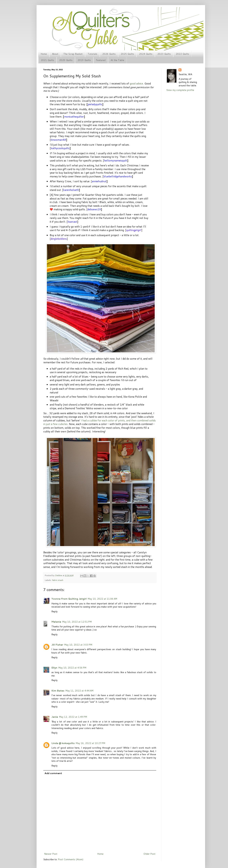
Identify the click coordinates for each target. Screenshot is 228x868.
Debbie (59, 575)
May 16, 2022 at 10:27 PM (90, 743)
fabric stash (58, 580)
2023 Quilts (164, 54)
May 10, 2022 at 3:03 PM (78, 645)
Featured (101, 60)
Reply (54, 611)
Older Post (149, 854)
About (55, 54)
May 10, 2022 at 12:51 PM (77, 622)
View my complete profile (180, 90)
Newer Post (51, 854)
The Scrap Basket (73, 54)
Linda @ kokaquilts (63, 743)
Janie (55, 717)
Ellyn (54, 668)
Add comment (53, 773)
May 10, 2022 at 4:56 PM (72, 668)
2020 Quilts (66, 60)
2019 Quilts (84, 60)
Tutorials (92, 54)
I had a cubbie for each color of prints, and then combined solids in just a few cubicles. (100, 422)
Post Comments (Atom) (71, 859)
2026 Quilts (109, 54)
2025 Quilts (127, 54)
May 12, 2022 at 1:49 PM (73, 717)
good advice (136, 83)
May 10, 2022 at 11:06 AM (102, 599)
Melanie (56, 622)
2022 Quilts (182, 54)
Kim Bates (58, 691)
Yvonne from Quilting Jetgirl (69, 599)
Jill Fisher (57, 645)
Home (44, 54)
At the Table (117, 60)
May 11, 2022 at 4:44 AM (79, 691)
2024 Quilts (146, 54)
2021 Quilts (47, 60)
